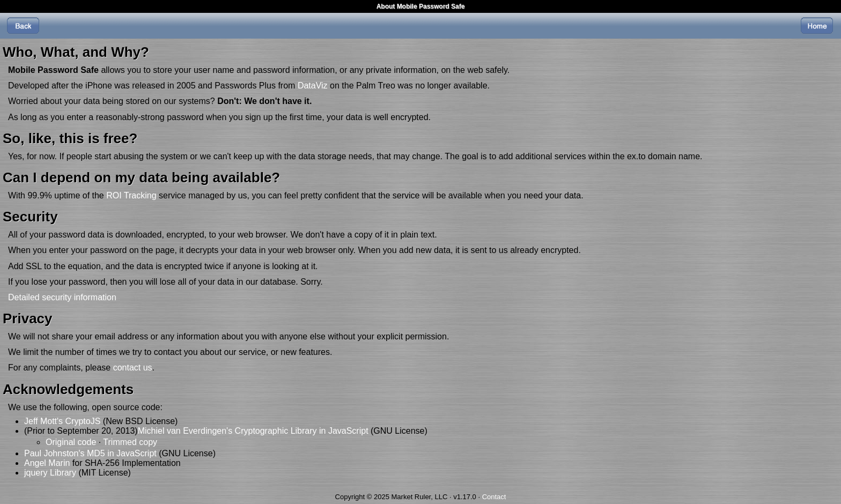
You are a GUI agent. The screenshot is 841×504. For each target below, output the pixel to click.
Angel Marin (47, 463)
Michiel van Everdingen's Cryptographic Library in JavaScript (253, 431)
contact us (133, 368)
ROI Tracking (131, 195)
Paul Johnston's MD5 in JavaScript (90, 453)
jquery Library (50, 473)
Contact (494, 497)
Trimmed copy (130, 442)
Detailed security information (62, 297)
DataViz (313, 86)
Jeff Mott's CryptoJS (62, 421)
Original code (71, 442)
